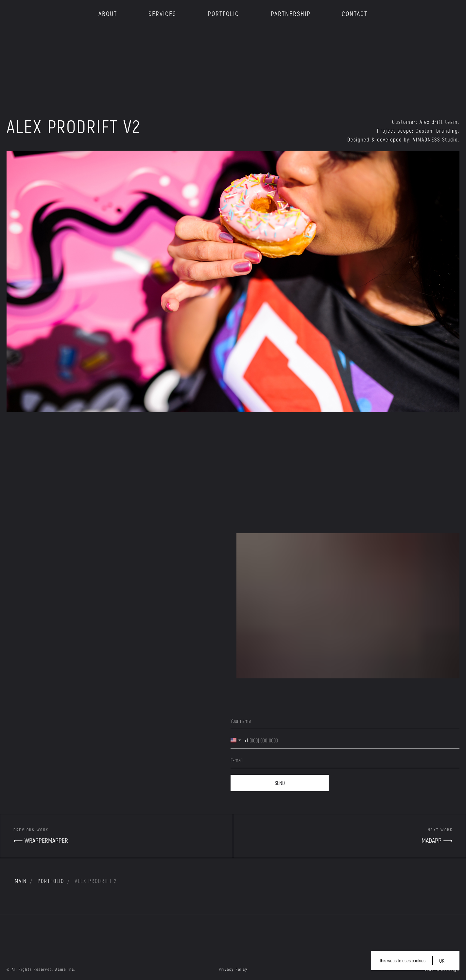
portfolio (51, 881)
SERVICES (162, 13)
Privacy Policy (233, 969)
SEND (280, 783)
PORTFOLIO (223, 13)
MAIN (21, 881)
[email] (345, 760)
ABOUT (108, 13)
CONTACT (355, 13)
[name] (345, 721)
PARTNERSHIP (291, 13)
